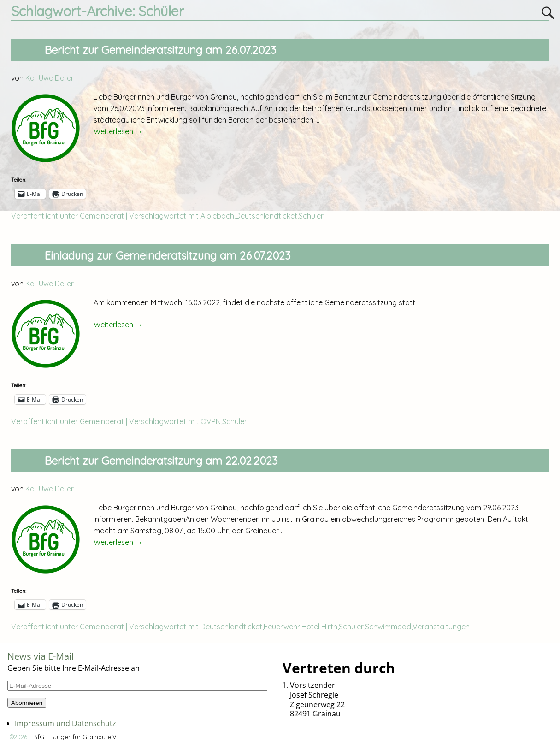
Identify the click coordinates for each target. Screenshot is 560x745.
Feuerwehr (282, 627)
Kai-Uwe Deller (50, 78)
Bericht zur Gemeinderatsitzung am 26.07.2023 (160, 50)
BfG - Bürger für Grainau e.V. (76, 737)
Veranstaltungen (441, 627)
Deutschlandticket (266, 216)
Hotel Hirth (319, 627)
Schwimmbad (388, 627)
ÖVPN (211, 421)
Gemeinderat (102, 216)
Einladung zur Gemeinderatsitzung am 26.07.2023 (167, 255)
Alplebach (217, 216)
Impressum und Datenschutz (65, 723)
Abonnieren (27, 703)
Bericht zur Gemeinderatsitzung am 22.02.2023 (161, 461)
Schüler (311, 216)
